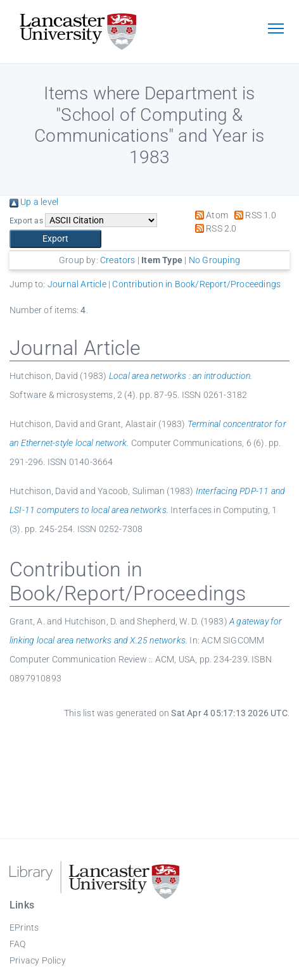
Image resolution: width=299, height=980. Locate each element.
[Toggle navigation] (276, 30)
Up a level (34, 202)
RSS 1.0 (253, 215)
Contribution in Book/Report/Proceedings (196, 284)
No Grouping (214, 260)
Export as (26, 221)
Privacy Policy (38, 960)
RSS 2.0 (214, 228)
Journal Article (77, 284)
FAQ (18, 944)
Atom (209, 215)
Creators (118, 260)
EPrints (24, 927)
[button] (55, 239)
